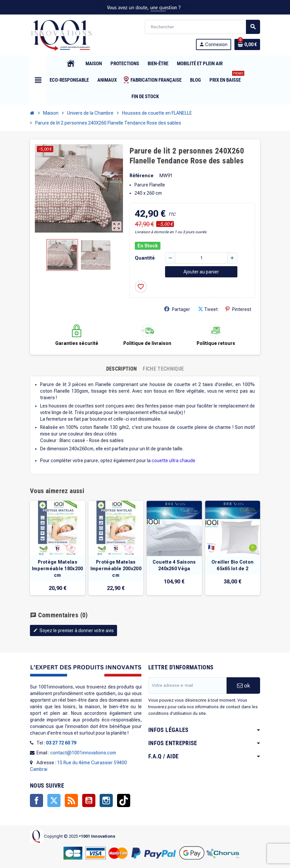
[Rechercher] (202, 27)
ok (243, 686)
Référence (142, 176)
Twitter (54, 800)
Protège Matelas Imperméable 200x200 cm (116, 569)
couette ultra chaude (173, 461)
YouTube (89, 800)
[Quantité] (201, 258)
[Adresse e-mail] (187, 686)
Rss (71, 800)
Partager (177, 309)
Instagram (106, 800)
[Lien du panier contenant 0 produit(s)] (247, 44)
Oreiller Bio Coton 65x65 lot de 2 (232, 565)
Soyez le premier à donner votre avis (73, 630)
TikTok (124, 800)
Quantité (145, 258)
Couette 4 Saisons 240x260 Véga (174, 565)
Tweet (208, 309)
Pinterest (238, 309)
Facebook (36, 800)
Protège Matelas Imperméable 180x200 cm (57, 569)
